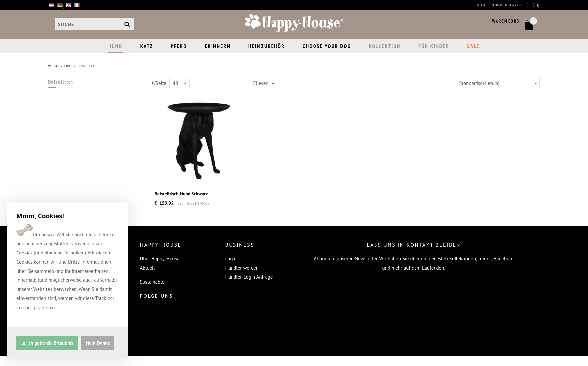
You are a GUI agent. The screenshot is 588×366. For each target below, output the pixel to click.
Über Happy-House (160, 259)
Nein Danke (98, 343)
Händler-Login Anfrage (249, 277)
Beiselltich (61, 82)
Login (231, 259)
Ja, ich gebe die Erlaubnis (47, 343)
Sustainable (152, 282)
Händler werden (242, 268)
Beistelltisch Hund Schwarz (181, 194)
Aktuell (148, 268)
